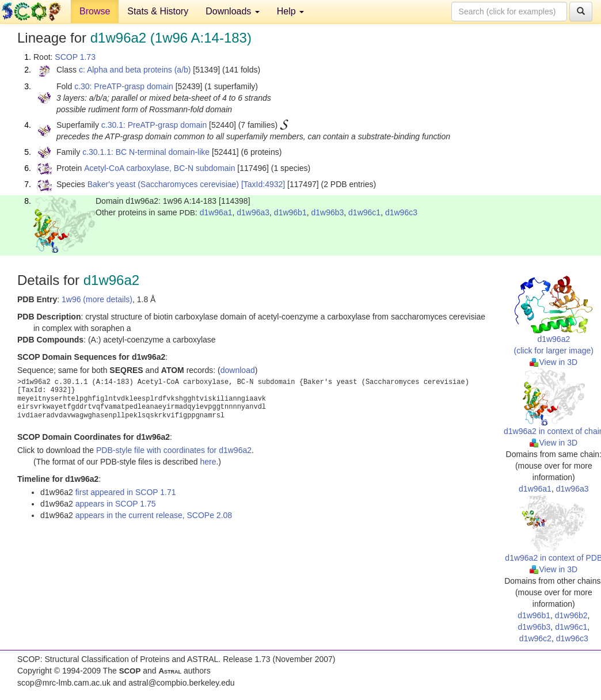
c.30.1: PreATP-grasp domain (154, 125)
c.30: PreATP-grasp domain (124, 86)
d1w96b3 (327, 212)
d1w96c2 (535, 638)
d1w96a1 (216, 212)
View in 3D (554, 362)
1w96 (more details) (97, 299)
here (208, 462)
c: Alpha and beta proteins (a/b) (135, 70)
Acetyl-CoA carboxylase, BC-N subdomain (159, 168)
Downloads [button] (233, 11)
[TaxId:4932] (263, 184)
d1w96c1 (364, 212)
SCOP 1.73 (75, 57)
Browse (95, 11)
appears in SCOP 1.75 (116, 504)
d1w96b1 (290, 212)
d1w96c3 (401, 212)
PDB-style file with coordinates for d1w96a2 (174, 450)
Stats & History (158, 11)
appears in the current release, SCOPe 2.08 (154, 515)
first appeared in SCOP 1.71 (126, 492)
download (238, 370)
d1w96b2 (571, 615)
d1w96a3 (253, 212)
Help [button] (290, 11)
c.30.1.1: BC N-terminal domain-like (146, 152)
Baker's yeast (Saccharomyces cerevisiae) (163, 184)
